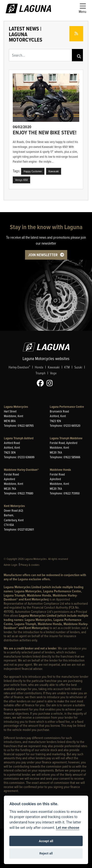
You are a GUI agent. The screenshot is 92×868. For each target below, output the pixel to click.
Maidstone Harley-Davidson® (21, 470)
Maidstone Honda (60, 470)
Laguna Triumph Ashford (19, 438)
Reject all (46, 853)
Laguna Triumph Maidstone (66, 438)
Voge (53, 373)
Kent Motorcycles (14, 506)
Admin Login (11, 565)
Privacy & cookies (30, 565)
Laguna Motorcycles (16, 407)
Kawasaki (54, 367)
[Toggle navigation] (83, 8)
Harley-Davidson (19, 367)
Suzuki (78, 367)
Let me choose (68, 828)
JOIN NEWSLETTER (43, 255)
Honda (39, 367)
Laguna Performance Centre (67, 407)
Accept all (46, 841)
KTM (67, 367)
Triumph (40, 373)
